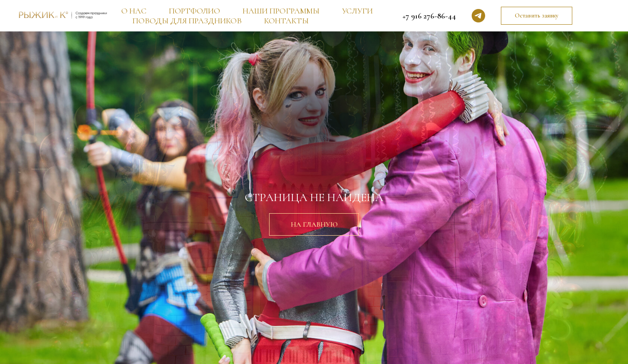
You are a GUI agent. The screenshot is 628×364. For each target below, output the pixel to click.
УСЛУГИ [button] (357, 11)
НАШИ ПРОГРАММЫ (281, 11)
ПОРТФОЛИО (195, 11)
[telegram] (478, 16)
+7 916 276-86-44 (429, 16)
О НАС (134, 11)
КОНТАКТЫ (286, 21)
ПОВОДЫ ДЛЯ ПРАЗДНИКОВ (187, 21)
